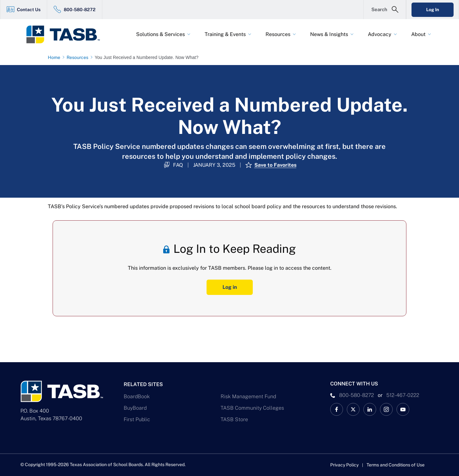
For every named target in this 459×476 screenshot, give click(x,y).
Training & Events (225, 34)
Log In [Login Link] (433, 10)
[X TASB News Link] (353, 409)
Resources (278, 34)
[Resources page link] (79, 57)
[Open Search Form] (385, 10)
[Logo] (67, 34)
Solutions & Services (160, 34)
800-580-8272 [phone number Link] (357, 395)
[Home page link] (55, 57)
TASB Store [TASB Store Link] (234, 419)
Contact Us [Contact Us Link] (29, 10)
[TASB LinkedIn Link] (370, 409)
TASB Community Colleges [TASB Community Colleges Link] (252, 408)
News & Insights (329, 34)
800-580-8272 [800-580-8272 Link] (80, 10)
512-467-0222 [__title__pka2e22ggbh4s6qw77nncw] (403, 395)
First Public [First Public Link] (137, 419)
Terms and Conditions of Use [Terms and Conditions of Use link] (396, 465)
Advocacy (380, 34)
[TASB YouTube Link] (403, 409)
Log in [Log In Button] (230, 287)
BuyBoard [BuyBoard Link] (135, 408)
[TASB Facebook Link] (337, 409)
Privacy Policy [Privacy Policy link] (344, 465)
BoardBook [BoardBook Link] (137, 396)
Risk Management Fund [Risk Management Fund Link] (248, 396)
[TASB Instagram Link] (386, 409)
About (418, 34)
